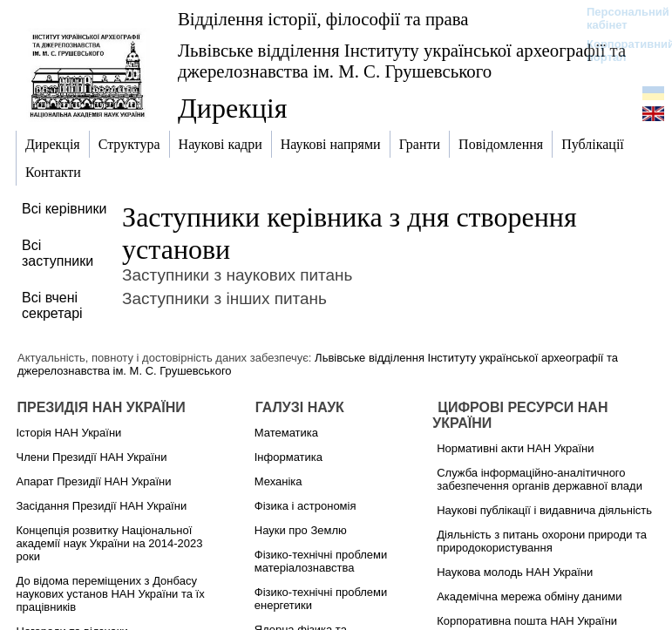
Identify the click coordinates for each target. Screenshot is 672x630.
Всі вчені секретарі (52, 305)
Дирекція (232, 108)
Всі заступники (58, 253)
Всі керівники (64, 209)
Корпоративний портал (619, 51)
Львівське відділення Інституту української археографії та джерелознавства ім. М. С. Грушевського (402, 61)
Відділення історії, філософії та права (323, 19)
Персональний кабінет (619, 18)
